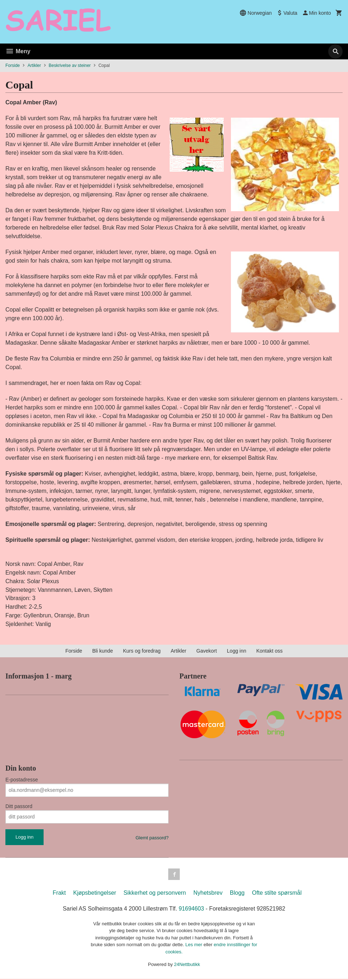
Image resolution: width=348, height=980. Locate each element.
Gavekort (207, 652)
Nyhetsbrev (208, 894)
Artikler (179, 652)
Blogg (237, 894)
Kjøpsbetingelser (95, 894)
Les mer (194, 946)
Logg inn (237, 652)
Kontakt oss (269, 652)
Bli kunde (103, 652)
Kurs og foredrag (142, 652)
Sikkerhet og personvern (155, 894)
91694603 (191, 910)
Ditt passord (19, 807)
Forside (13, 65)
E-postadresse (22, 780)
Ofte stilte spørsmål (277, 894)
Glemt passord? (152, 838)
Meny (18, 51)
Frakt (59, 894)
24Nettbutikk (187, 965)
